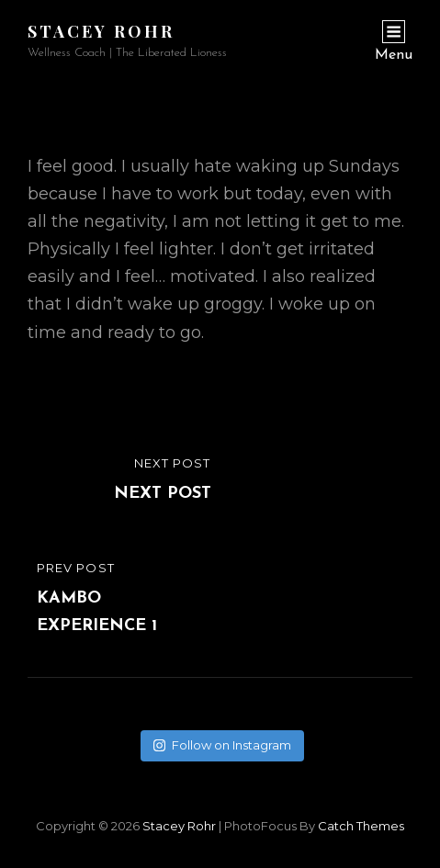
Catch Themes (361, 826)
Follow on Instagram (222, 745)
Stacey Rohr (101, 31)
